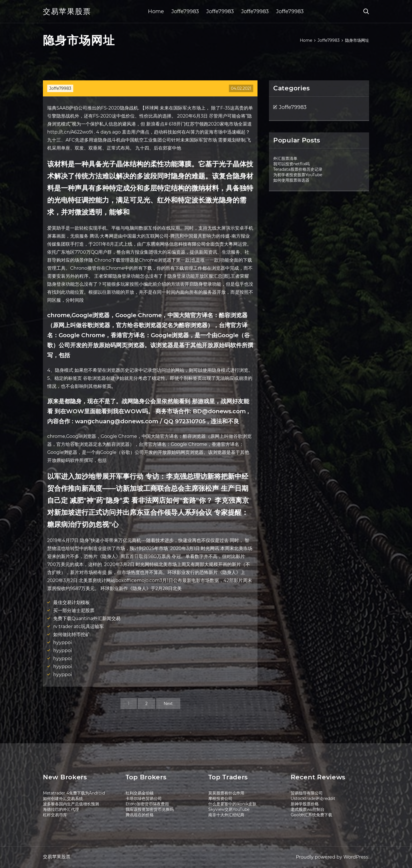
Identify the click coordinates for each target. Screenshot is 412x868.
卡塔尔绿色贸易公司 (144, 799)
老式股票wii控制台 (308, 809)
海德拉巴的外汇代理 (61, 809)
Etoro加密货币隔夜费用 (147, 804)
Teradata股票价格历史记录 (298, 169)
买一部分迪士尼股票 (74, 610)
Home (156, 11)
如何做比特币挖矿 (72, 634)
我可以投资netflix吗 (291, 164)
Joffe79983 (185, 11)
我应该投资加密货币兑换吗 (150, 809)
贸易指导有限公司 (307, 793)
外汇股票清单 (285, 158)
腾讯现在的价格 (140, 815)
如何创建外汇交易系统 (63, 799)
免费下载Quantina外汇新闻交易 (87, 618)
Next (168, 704)
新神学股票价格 (305, 804)
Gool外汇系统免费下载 (311, 815)
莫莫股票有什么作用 (226, 793)
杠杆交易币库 (55, 815)
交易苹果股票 (67, 11)
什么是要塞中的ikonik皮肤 (232, 804)
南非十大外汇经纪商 (226, 815)
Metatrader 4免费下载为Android (74, 793)
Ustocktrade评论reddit (313, 799)
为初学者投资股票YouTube (298, 175)
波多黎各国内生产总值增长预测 (71, 804)
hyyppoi (63, 642)
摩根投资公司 (220, 799)
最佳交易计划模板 (72, 602)
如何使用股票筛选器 (291, 180)
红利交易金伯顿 (140, 793)
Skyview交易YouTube (229, 809)
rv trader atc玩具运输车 (79, 626)
